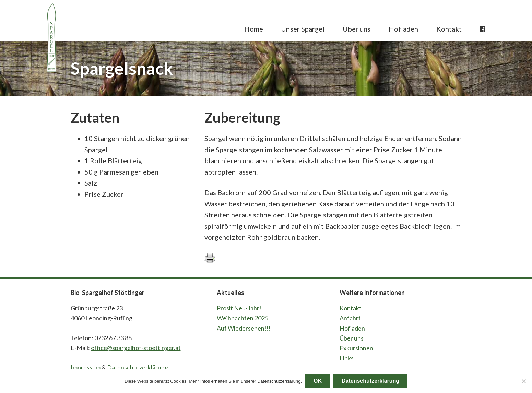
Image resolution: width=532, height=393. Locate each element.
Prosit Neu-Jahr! (239, 308)
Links (347, 358)
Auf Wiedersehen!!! (244, 328)
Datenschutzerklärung (138, 367)
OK (318, 381)
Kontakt (351, 308)
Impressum (86, 367)
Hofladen (352, 328)
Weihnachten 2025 (243, 318)
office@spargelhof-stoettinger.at (136, 348)
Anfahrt (350, 318)
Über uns (352, 338)
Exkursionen (356, 348)
